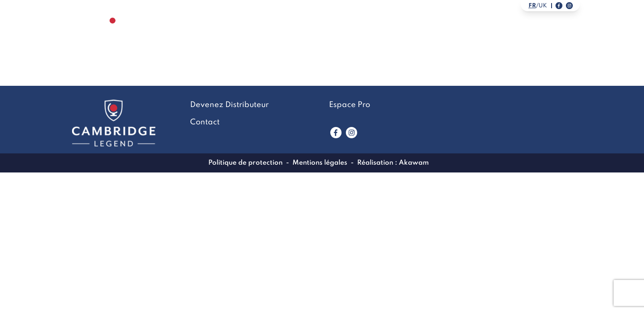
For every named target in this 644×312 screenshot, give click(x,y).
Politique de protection (245, 163)
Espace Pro (350, 105)
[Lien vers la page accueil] (113, 33)
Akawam (414, 163)
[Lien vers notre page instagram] (569, 6)
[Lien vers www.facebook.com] (336, 133)
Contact (435, 33)
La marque (308, 33)
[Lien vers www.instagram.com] (352, 133)
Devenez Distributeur (519, 33)
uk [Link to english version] (543, 6)
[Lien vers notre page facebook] (559, 6)
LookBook (374, 33)
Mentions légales (320, 163)
